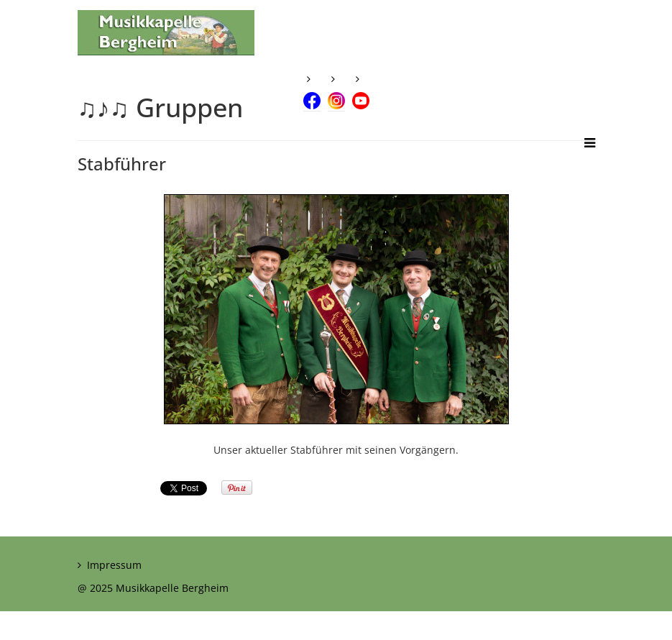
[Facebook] (312, 88)
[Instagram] (336, 88)
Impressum (114, 565)
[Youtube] (361, 88)
